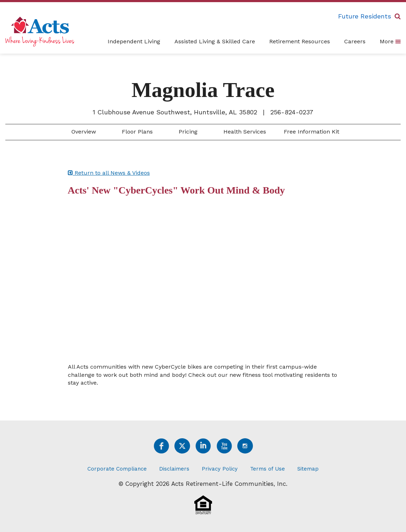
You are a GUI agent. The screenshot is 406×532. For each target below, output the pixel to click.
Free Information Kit (312, 132)
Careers (355, 41)
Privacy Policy (220, 469)
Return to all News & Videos (109, 173)
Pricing (187, 132)
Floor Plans (136, 132)
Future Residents (365, 16)
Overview (83, 132)
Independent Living (134, 41)
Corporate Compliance (117, 469)
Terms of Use (267, 469)
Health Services (244, 132)
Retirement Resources (300, 41)
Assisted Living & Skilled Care (215, 41)
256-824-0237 (292, 112)
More (390, 41)
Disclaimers (174, 469)
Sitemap (308, 469)
